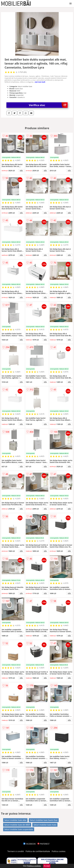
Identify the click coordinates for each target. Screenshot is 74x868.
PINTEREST (43, 844)
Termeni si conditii (16, 851)
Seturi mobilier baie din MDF (17, 825)
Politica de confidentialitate (38, 851)
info (21, 170)
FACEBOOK (30, 844)
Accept (47, 866)
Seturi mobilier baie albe (15, 820)
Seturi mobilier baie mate (45, 825)
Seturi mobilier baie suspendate (19, 829)
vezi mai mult (40, 82)
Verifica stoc (48, 105)
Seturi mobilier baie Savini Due (44, 820)
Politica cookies (59, 851)
